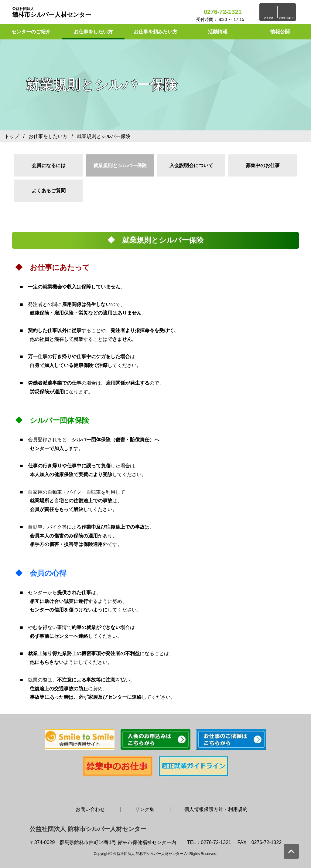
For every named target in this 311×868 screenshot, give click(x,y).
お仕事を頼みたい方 (155, 32)
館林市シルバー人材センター (52, 12)
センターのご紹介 (31, 32)
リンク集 (145, 809)
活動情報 (218, 32)
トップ (12, 136)
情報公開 (280, 32)
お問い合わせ (90, 809)
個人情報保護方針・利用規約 (216, 809)
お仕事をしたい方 (93, 32)
